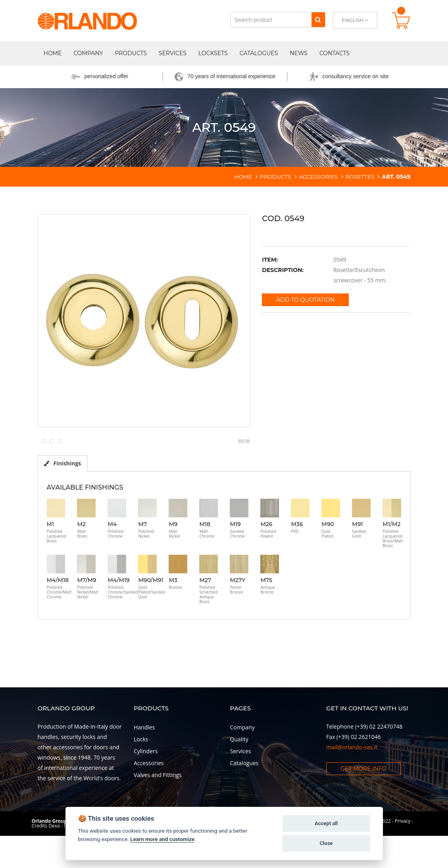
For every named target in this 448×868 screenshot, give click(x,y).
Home (53, 53)
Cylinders (146, 791)
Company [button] (88, 53)
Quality (239, 779)
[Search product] (271, 20)
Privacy (403, 861)
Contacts (335, 53)
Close (326, 843)
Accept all (326, 823)
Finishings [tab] (63, 503)
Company (242, 767)
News (299, 53)
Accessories (149, 803)
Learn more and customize (162, 839)
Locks (141, 779)
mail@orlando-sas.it (352, 787)
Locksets (213, 53)
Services (173, 53)
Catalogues (259, 53)
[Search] (318, 20)
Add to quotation (305, 300)
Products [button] (131, 53)
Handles (144, 767)
